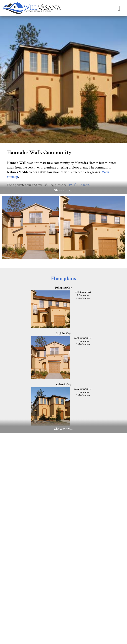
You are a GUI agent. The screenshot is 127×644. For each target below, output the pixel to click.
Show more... (63, 190)
